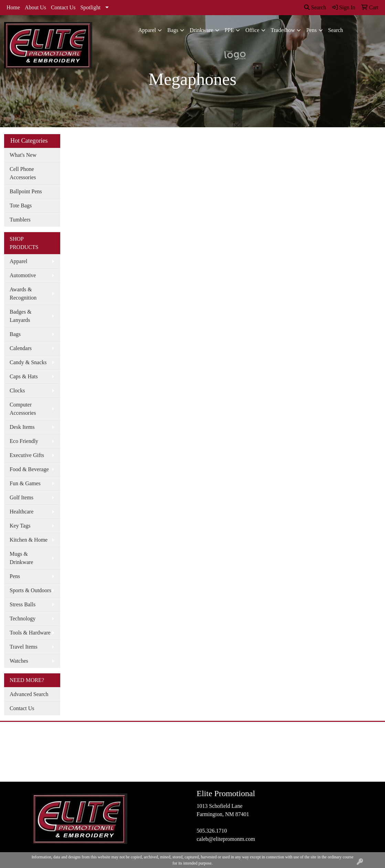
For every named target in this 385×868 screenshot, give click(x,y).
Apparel (147, 30)
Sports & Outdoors (30, 590)
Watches (19, 661)
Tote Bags (21, 205)
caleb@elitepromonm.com (226, 839)
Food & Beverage (29, 469)
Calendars (21, 348)
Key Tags (20, 526)
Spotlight (90, 7)
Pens (311, 30)
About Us (35, 7)
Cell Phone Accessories (23, 173)
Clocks (17, 390)
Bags (173, 30)
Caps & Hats (24, 376)
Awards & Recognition (23, 294)
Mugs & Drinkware (21, 558)
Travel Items (24, 647)
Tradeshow (283, 30)
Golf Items (22, 497)
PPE (229, 30)
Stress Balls (23, 604)
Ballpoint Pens (26, 191)
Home (13, 7)
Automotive (23, 275)
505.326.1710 (212, 831)
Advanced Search (29, 694)
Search (315, 7)
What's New (23, 155)
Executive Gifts (27, 455)
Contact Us (63, 7)
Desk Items (22, 427)
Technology (23, 619)
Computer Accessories (23, 409)
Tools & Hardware (30, 633)
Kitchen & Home (29, 540)
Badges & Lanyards (21, 316)
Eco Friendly (24, 441)
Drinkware (201, 30)
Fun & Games (25, 483)
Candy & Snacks (28, 362)
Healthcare (22, 512)
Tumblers (20, 220)
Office (252, 30)
